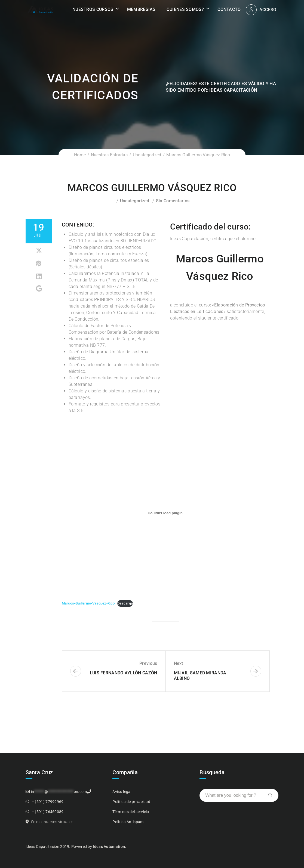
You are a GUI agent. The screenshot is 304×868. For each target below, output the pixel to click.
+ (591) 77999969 (48, 802)
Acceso (268, 10)
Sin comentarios (173, 201)
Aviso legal (122, 792)
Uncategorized (147, 155)
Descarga (125, 603)
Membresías (141, 9)
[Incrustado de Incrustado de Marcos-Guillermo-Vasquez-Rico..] (166, 513)
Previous (148, 663)
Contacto (229, 9)
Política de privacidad (131, 802)
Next (179, 663)
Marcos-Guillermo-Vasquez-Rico (88, 603)
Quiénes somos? (185, 9)
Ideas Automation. (109, 847)
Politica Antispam (128, 822)
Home (80, 155)
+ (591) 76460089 (48, 812)
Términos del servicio (131, 812)
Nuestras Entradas (109, 155)
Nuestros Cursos (93, 9)
